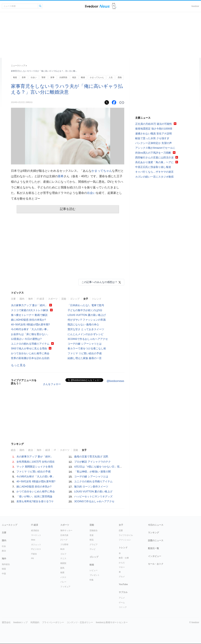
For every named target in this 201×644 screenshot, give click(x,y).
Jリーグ (64, 540)
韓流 (92, 540)
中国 (4, 574)
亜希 (24, 77)
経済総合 (35, 530)
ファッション (125, 540)
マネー (122, 567)
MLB (62, 549)
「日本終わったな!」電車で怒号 (86, 305)
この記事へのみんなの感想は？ (99, 282)
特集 (92, 580)
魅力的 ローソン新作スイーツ (91, 487)
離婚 (83, 77)
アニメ (122, 598)
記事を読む (68, 209)
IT (55, 450)
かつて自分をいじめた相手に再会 (30, 353)
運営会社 (6, 622)
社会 (4, 546)
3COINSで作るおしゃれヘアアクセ (88, 339)
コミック (123, 607)
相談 (74, 77)
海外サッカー (66, 530)
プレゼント (95, 575)
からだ (122, 563)
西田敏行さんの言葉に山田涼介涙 (154, 157)
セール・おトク (156, 564)
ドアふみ (114, 6)
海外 (31, 299)
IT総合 (34, 554)
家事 (52, 77)
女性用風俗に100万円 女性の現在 (36, 462)
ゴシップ (75, 299)
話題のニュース (156, 540)
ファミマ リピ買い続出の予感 (85, 353)
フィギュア (65, 587)
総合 (13, 450)
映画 (92, 565)
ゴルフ (63, 554)
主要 (13, 299)
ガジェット (36, 545)
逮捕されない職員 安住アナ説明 (153, 134)
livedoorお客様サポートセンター (112, 622)
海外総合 (6, 564)
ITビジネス (36, 549)
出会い (34, 77)
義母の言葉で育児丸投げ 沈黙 (91, 457)
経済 (48, 450)
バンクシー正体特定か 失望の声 (153, 143)
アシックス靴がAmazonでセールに (155, 148)
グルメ (122, 577)
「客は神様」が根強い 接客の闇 (92, 472)
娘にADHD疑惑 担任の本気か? (28, 320)
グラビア (94, 545)
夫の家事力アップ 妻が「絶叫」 (29, 305)
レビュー (94, 570)
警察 (43, 77)
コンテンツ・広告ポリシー (80, 622)
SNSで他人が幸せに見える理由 (29, 348)
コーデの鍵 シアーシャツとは (85, 344)
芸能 (64, 299)
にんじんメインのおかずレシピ (86, 334)
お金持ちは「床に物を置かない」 (30, 334)
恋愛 (121, 530)
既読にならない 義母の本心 (83, 324)
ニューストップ (18, 65)
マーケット (36, 535)
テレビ (93, 549)
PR (32, 558)
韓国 (4, 569)
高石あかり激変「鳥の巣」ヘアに (154, 162)
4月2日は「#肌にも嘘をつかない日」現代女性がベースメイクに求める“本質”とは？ (122, 467)
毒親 (15, 77)
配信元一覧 (153, 548)
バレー (63, 582)
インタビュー (155, 556)
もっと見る (18, 365)
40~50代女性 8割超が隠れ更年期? (30, 324)
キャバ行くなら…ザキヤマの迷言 (154, 172)
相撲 (62, 572)
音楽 (92, 535)
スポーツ (53, 299)
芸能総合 (94, 530)
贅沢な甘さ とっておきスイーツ (86, 329)
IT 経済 (40, 299)
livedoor (195, 6)
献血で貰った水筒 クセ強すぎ (152, 138)
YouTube (123, 584)
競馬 (62, 568)
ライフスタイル (126, 535)
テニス (63, 558)
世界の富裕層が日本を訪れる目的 (30, 358)
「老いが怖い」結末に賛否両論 (34, 496)
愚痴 (120, 77)
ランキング (153, 533)
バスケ (63, 577)
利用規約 (35, 622)
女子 (86, 299)
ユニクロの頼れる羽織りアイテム (30, 344)
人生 (111, 77)
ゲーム (122, 602)
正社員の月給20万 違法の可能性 (154, 124)
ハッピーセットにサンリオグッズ (93, 496)
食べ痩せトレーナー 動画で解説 (29, 315)
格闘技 (63, 563)
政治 (31, 450)
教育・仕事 (124, 558)
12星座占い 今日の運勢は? (26, 339)
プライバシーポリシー (53, 622)
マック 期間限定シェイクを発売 (35, 467)
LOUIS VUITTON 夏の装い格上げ (87, 315)
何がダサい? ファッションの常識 (87, 320)
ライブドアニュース (97, 6)
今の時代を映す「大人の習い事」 (30, 329)
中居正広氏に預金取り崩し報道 (153, 167)
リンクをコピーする (122, 103)
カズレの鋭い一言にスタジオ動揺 (154, 177)
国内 (22, 299)
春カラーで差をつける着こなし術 (87, 348)
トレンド (97, 299)
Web (33, 540)
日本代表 (64, 535)
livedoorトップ (20, 622)
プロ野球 (64, 545)
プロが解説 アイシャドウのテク (92, 462)
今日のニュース (156, 525)
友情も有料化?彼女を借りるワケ (35, 501)
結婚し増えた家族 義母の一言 (85, 358)
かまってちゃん (97, 77)
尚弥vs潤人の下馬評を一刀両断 (153, 153)
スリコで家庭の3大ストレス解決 (30, 310)
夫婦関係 (63, 77)
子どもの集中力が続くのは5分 (85, 310)
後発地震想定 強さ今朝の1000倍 (154, 129)
